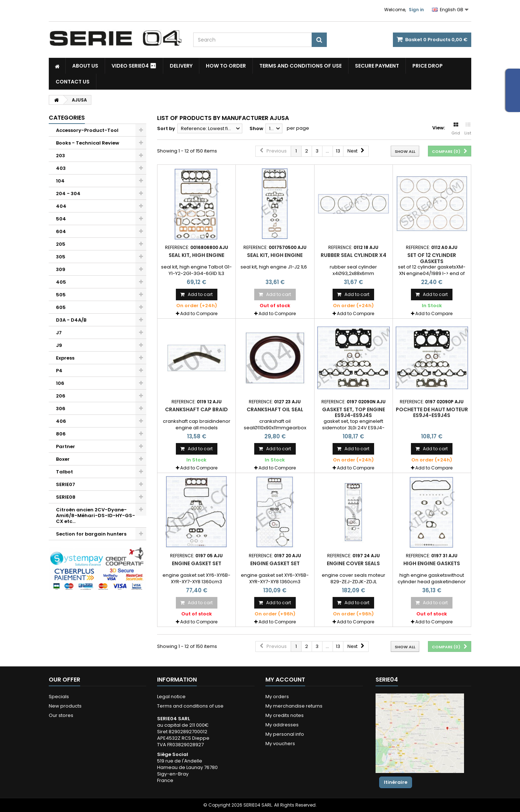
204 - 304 (68, 194)
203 (60, 156)
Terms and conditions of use (300, 66)
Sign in (416, 10)
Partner (66, 446)
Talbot (64, 472)
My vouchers (280, 744)
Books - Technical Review (88, 143)
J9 (59, 345)
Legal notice (171, 697)
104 (60, 181)
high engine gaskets (432, 563)
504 (61, 219)
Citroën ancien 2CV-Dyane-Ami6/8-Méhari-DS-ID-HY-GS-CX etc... (96, 515)
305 (61, 257)
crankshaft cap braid (196, 409)
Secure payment (377, 66)
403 (61, 168)
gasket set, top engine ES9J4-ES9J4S (354, 412)
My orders (277, 697)
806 (61, 434)
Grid (456, 129)
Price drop (428, 66)
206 (61, 396)
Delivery (181, 66)
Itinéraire (396, 782)
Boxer (63, 459)
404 (61, 206)
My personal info (285, 734)
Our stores (61, 715)
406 (61, 421)
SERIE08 (66, 497)
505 (61, 295)
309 (61, 269)
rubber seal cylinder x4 (354, 255)
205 (61, 244)
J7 (59, 333)
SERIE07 (66, 484)
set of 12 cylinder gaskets (432, 258)
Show (256, 128)
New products (65, 706)
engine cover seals (353, 563)
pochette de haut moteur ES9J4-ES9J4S (432, 412)
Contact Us (73, 82)
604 (61, 231)
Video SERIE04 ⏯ (134, 66)
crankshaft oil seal (275, 409)
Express (65, 358)
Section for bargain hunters (91, 534)
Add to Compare (199, 313)
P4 (59, 371)
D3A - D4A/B (71, 320)
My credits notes (285, 715)
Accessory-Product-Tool (87, 130)
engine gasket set (197, 563)
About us (85, 66)
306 (61, 409)
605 (61, 307)
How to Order (226, 66)
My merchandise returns (294, 706)
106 (60, 383)
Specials (59, 697)
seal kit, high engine (196, 255)
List (468, 129)
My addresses (282, 725)
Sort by (166, 128)
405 (61, 282)
